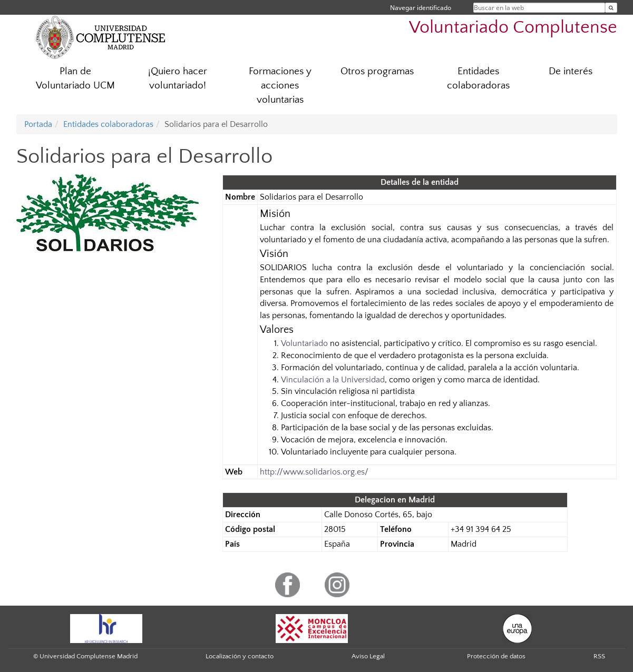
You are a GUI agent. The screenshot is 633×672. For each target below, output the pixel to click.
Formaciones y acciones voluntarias (280, 86)
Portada (38, 124)
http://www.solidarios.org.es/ (314, 472)
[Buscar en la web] (611, 8)
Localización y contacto (240, 656)
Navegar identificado (421, 8)
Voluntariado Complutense (513, 28)
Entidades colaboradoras (478, 78)
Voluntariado (304, 343)
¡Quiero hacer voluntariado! (178, 78)
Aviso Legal (368, 656)
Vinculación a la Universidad (333, 380)
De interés (571, 71)
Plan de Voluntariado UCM (75, 78)
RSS (599, 656)
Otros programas (377, 71)
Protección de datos (496, 656)
